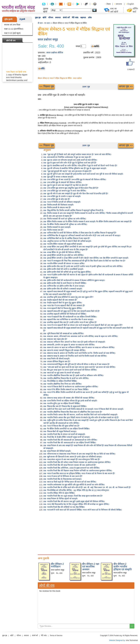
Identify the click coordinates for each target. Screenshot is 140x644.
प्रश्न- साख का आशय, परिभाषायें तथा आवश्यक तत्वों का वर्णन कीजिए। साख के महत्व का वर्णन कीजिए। (81, 336)
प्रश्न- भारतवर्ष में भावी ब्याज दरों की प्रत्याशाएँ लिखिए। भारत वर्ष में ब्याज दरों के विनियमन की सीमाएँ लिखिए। (83, 510)
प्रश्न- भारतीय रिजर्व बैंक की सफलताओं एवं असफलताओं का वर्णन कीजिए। (70, 440)
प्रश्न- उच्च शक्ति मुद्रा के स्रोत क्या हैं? (57, 199)
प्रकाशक (119, 4)
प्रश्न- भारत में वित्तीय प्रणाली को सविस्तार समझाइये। (62, 202)
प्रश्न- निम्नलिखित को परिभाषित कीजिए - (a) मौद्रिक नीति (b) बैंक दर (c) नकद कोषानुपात (76, 490)
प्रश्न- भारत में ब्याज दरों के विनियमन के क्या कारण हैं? (63, 476)
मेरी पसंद (75, 17)
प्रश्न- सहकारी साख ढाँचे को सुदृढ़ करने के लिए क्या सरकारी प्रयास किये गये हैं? (72, 311)
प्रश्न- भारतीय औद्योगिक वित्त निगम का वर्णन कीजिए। (63, 384)
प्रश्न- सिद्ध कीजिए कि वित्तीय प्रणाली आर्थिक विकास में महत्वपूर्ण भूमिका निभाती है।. (74, 210)
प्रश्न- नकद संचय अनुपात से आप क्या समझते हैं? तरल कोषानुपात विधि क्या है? (72, 459)
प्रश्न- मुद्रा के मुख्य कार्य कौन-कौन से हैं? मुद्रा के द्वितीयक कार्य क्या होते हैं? (70, 163)
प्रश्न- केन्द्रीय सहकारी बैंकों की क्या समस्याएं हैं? (60, 300)
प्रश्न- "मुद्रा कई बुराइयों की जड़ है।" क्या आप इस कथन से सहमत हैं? (67, 171)
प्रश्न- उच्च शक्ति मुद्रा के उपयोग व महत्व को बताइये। (62, 196)
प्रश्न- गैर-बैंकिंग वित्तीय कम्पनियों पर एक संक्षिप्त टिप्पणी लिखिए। (67, 429)
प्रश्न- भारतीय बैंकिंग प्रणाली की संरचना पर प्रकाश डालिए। (64, 264)
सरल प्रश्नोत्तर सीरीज (55, 53)
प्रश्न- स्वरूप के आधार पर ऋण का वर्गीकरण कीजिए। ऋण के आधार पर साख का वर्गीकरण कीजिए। (79, 347)
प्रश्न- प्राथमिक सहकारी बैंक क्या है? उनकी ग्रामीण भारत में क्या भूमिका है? (70, 322)
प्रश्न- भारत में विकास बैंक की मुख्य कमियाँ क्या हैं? (61, 426)
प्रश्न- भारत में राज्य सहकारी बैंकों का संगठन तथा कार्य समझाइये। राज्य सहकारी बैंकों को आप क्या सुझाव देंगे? (83, 325)
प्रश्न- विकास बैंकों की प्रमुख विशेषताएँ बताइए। (60, 431)
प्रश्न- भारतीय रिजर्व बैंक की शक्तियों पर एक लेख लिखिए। (64, 507)
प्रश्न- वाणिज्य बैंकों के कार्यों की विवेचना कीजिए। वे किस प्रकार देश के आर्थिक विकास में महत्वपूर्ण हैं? (80, 233)
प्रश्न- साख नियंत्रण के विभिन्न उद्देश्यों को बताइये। (61, 499)
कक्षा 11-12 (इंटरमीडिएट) (14, 29)
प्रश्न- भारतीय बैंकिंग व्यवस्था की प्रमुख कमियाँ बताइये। (63, 244)
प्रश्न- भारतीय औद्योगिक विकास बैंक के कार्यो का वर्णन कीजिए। (66, 378)
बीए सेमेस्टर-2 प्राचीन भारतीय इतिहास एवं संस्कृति (123, 567)
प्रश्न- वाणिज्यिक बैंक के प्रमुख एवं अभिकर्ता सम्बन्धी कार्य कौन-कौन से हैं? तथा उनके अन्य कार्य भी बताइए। (82, 236)
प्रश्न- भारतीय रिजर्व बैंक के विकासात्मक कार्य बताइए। (63, 479)
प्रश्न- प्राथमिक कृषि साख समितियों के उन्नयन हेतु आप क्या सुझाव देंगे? (68, 297)
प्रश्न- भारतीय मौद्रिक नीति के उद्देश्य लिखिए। (59, 493)
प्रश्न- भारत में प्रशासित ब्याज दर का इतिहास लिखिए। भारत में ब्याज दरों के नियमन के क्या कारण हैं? (79, 473)
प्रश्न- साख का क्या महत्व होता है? (55, 339)
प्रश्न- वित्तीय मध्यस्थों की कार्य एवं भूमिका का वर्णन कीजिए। (65, 219)
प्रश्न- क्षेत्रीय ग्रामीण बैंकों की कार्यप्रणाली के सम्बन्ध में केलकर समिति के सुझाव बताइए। (74, 280)
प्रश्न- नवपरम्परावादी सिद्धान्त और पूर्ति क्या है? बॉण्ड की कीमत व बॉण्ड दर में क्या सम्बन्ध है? (76, 364)
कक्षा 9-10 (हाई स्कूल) (12, 33)
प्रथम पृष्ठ (86, 87)
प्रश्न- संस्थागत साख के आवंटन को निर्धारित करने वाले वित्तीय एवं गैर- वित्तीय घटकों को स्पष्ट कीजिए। (79, 353)
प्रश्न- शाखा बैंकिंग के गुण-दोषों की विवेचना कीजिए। (62, 252)
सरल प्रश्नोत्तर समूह (48, 39)
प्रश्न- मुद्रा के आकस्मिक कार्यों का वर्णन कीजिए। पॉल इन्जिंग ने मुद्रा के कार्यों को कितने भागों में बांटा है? (80, 166)
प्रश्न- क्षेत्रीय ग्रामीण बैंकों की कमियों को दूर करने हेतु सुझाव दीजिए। (67, 272)
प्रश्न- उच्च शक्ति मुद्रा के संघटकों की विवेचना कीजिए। (63, 182)
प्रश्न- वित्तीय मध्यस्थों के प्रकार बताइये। (57, 227)
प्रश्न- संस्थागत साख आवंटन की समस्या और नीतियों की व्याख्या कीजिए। (69, 398)
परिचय (51, 17)
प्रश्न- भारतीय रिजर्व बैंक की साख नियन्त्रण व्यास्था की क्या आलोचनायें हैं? (70, 465)
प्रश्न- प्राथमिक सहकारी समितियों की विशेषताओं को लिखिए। (65, 314)
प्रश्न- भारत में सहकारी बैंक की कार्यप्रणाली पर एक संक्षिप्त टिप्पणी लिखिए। (70, 317)
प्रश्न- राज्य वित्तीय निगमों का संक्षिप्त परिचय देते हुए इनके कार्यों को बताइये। (70, 401)
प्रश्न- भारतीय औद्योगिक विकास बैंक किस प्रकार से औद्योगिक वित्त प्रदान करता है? (73, 412)
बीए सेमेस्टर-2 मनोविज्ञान (57, 565)
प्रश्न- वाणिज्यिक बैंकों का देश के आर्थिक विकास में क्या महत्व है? (67, 238)
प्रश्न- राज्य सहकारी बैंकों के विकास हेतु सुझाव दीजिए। (63, 308)
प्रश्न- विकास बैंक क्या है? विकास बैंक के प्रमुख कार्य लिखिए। (65, 406)
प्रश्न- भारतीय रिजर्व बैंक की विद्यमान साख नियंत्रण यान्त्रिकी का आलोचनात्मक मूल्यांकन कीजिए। (78, 471)
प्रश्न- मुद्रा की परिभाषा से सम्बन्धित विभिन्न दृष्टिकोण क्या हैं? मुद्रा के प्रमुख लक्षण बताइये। (75, 168)
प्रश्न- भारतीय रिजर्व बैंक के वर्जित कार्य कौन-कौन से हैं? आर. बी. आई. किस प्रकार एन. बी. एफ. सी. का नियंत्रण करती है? (87, 487)
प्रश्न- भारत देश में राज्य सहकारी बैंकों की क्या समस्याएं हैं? (64, 305)
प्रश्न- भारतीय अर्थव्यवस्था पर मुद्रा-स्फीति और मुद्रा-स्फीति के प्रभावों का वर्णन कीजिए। (74, 485)
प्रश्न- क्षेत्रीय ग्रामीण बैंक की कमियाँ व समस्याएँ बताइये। (63, 289)
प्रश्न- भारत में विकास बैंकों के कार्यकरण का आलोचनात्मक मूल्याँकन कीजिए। (71, 387)
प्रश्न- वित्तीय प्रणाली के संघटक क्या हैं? (57, 208)
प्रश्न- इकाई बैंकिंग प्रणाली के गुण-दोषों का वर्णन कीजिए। (64, 255)
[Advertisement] (48, 532)
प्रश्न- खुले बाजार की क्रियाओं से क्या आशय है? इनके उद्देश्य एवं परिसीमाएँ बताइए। (73, 457)
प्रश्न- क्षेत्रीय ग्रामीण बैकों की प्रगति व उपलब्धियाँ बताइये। (63, 269)
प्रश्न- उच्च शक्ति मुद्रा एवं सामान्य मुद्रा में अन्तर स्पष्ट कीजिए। (65, 191)
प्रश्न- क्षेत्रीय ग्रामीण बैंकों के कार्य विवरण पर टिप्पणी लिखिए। (65, 283)
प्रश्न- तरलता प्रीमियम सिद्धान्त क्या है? (57, 361)
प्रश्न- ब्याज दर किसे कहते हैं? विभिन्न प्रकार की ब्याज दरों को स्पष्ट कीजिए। (70, 482)
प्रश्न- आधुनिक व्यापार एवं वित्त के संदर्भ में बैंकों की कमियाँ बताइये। (67, 241)
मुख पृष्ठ (38, 17)
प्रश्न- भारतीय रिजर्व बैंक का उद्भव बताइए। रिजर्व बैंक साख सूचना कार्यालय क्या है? (73, 496)
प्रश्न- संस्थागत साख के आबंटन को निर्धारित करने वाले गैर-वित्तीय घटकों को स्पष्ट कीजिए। (75, 356)
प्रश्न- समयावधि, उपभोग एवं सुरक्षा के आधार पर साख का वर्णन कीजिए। (69, 345)
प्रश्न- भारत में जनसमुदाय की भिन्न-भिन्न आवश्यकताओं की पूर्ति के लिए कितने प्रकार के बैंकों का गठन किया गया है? (84, 261)
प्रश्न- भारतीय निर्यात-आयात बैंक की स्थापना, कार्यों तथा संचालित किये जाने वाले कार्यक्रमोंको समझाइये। (81, 415)
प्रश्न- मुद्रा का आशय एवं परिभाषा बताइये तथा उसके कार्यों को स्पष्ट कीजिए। (70, 160)
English (131, 4)
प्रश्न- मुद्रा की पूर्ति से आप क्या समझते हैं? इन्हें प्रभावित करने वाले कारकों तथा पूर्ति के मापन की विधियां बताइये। (83, 174)
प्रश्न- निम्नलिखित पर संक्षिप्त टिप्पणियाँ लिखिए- (60, 381)
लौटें (43, 68)
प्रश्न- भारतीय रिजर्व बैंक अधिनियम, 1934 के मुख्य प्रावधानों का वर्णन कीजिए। (72, 468)
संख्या (78, 46)
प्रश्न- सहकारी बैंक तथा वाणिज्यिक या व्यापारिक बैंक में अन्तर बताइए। (68, 319)
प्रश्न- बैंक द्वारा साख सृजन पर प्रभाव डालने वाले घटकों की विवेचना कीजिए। (70, 370)
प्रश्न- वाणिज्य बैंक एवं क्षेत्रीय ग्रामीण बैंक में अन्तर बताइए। (64, 286)
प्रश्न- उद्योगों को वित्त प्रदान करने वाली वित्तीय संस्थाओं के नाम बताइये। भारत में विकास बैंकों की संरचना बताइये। (83, 409)
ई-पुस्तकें (22, 19)
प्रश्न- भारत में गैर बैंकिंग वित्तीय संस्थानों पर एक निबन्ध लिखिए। (66, 389)
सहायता (83, 17)
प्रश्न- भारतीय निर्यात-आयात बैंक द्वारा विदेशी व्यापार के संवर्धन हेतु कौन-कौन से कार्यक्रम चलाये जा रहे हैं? (81, 417)
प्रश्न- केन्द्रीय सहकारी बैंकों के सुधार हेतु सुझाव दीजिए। (63, 303)
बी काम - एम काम (44, 23)
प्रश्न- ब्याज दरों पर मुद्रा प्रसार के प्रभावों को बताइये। (62, 373)
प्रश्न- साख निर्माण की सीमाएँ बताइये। (57, 359)
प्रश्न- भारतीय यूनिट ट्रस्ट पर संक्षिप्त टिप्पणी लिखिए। (62, 403)
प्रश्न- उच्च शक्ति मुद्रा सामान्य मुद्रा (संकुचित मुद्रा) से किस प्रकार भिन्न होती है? (71, 188)
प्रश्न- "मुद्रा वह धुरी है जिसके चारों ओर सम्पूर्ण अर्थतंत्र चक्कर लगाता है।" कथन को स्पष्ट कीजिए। (77, 154)
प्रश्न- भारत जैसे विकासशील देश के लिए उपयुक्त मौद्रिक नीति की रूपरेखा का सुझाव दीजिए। (76, 504)
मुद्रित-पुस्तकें (8, 19)
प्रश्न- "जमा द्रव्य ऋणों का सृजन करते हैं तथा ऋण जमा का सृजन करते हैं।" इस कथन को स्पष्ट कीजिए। (79, 367)
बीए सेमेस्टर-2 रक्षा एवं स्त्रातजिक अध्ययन (91, 567)
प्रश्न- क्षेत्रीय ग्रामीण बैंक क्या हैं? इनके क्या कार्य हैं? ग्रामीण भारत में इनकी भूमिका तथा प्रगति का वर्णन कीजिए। (83, 266)
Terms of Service (56, 635)
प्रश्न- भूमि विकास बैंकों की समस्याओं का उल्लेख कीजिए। (64, 333)
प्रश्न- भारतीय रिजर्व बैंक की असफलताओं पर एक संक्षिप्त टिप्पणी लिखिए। (70, 443)
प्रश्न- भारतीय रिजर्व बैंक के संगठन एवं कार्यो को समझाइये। (64, 434)
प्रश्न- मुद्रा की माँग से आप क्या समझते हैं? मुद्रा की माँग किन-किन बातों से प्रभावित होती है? (76, 194)
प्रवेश (90, 17)
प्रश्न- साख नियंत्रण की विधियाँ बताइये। (57, 451)
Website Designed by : (118, 640)
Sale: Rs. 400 (51, 46)
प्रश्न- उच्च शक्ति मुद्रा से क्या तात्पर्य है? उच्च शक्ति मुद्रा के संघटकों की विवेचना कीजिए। (75, 180)
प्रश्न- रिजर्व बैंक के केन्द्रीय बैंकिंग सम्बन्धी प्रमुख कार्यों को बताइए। (67, 437)
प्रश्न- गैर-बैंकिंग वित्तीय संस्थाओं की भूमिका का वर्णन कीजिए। (65, 224)
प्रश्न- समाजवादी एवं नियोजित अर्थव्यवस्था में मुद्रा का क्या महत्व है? (67, 157)
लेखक (109, 4)
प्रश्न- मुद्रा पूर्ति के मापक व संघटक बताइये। (58, 177)
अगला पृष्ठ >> (126, 86)
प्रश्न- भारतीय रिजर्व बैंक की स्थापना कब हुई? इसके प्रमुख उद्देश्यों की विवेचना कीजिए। (74, 501)
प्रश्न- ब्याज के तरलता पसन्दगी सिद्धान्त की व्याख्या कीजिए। (64, 350)
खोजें (44, 17)
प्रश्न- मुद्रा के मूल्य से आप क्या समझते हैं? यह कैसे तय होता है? (66, 185)
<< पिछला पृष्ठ (47, 86)
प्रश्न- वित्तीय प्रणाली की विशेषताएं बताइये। (59, 205)
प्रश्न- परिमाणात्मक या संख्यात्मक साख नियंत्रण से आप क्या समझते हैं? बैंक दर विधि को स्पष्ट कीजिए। (79, 454)
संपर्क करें (66, 17)
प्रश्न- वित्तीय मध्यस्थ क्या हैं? (53, 230)
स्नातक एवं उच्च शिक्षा (12, 25)
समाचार (58, 17)
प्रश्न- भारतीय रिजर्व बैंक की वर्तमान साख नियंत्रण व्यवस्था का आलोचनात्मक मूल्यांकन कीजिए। (77, 462)
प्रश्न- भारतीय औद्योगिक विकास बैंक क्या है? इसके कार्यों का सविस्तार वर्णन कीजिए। (73, 375)
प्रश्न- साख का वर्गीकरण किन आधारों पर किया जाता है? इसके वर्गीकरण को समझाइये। (74, 342)
